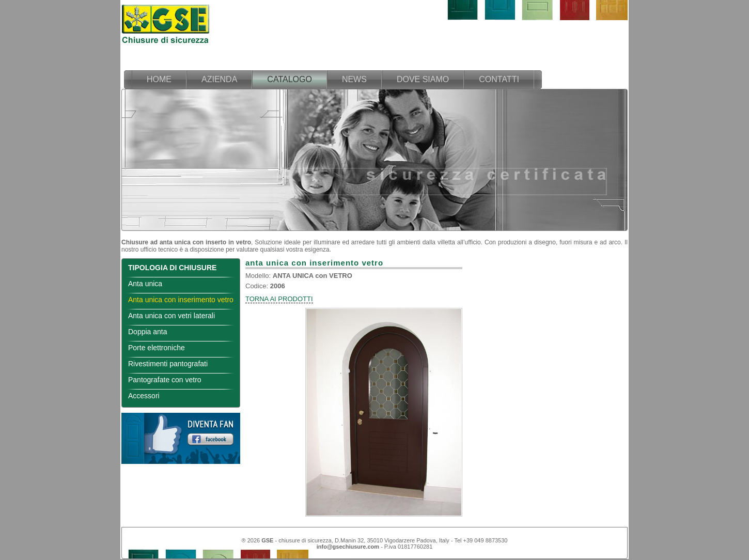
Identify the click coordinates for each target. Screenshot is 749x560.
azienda (219, 79)
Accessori (144, 396)
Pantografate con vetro (165, 380)
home (159, 79)
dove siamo (423, 79)
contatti (499, 79)
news (354, 79)
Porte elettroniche (157, 348)
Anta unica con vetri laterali (171, 316)
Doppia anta (148, 332)
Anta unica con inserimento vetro (181, 300)
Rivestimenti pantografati (168, 364)
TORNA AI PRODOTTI (279, 299)
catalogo (290, 79)
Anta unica (145, 284)
